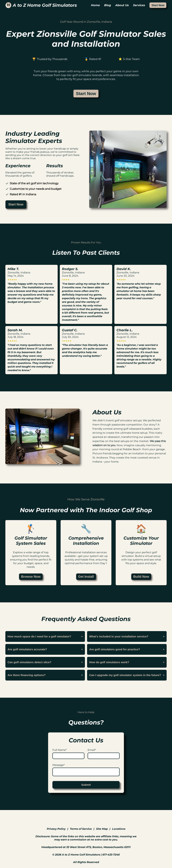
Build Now (141, 577)
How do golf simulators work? (127, 662)
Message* (59, 765)
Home (95, 5)
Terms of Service (81, 829)
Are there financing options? (45, 675)
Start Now (158, 5)
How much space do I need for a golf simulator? (45, 636)
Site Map (102, 829)
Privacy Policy (56, 829)
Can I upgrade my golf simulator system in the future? (127, 675)
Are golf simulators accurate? (45, 649)
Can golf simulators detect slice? (45, 662)
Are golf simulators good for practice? (127, 649)
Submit (86, 785)
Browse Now (31, 577)
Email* (92, 750)
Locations (119, 829)
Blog (108, 5)
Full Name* (60, 750)
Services (139, 5)
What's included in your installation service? (127, 636)
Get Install (86, 577)
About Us (122, 5)
